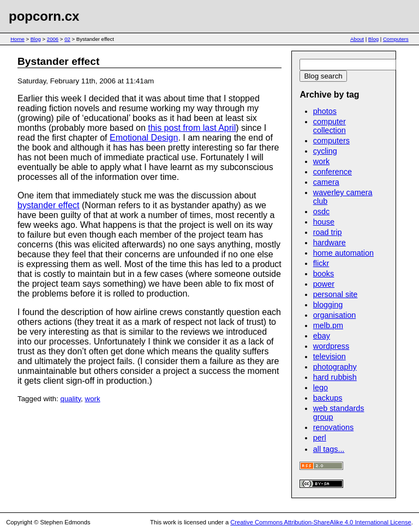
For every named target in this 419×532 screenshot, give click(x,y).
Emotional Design (144, 138)
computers (331, 141)
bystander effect (49, 205)
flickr (321, 263)
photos (325, 111)
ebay (322, 336)
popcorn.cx (44, 16)
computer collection (330, 126)
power (324, 284)
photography (335, 367)
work (93, 399)
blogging (328, 305)
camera (326, 182)
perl (320, 438)
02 (67, 39)
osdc (321, 211)
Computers (396, 39)
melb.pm (328, 325)
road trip (328, 232)
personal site (336, 294)
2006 (53, 39)
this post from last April (192, 128)
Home (17, 39)
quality (71, 399)
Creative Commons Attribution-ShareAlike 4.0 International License (321, 522)
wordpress (331, 346)
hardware (330, 243)
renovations (333, 427)
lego (321, 388)
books (324, 274)
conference (333, 172)
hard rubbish (335, 377)
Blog (36, 39)
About (357, 39)
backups (328, 398)
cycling (325, 151)
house (324, 222)
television (330, 356)
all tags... (329, 449)
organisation (334, 315)
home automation (343, 253)
